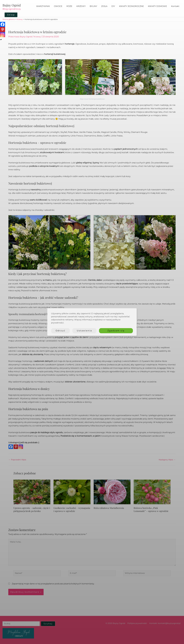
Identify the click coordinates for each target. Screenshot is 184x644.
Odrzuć (60, 331)
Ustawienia (84, 331)
